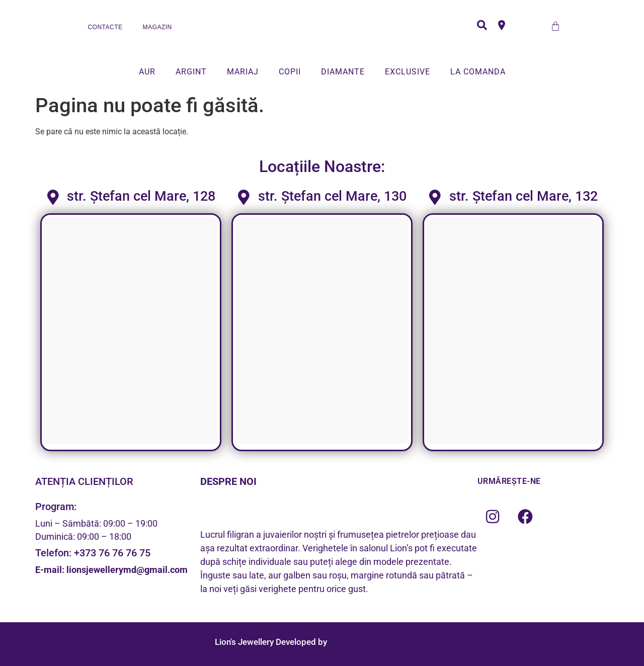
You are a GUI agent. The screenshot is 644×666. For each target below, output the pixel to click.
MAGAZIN (157, 27)
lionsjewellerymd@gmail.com (127, 570)
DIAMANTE (343, 72)
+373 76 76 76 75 (112, 553)
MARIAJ (243, 72)
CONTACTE (105, 27)
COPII (290, 72)
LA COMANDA (478, 72)
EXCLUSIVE (408, 72)
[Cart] (555, 26)
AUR (147, 72)
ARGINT (191, 72)
